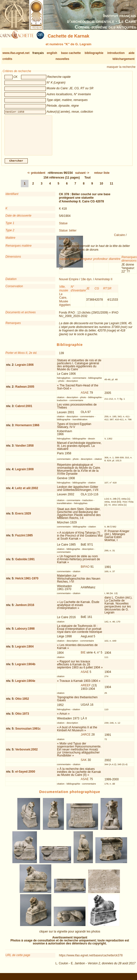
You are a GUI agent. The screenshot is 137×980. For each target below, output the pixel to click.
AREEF (86, 689)
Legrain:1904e (25, 685)
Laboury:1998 (25, 633)
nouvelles (62, 59)
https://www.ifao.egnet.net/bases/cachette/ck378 (91, 959)
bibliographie (94, 53)
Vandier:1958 (25, 450)
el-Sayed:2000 (25, 776)
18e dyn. (87, 283)
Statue (63, 227)
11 (111, 187)
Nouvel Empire (69, 283)
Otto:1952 (22, 703)
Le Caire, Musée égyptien (65, 303)
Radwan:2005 (25, 391)
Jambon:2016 (25, 609)
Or (72, 243)
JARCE (86, 739)
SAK (84, 764)
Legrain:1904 (25, 651)
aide (132, 53)
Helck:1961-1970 (27, 582)
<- (36, 177)
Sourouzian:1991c (28, 733)
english (52, 53)
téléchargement (123, 59)
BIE (83, 656)
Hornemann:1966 (27, 429)
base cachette (71, 53)
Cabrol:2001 (24, 410)
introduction (116, 53)
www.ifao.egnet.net (16, 53)
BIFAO (85, 571)
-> (82, 177)
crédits (7, 59)
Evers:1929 (23, 517)
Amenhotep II (103, 283)
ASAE (85, 397)
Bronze (64, 243)
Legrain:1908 (25, 473)
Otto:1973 (22, 718)
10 (101, 187)
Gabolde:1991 (25, 563)
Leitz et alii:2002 (27, 492)
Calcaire (119, 239)
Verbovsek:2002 (27, 753)
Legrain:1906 (25, 369)
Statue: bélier (68, 234)
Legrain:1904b (25, 668)
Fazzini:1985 (24, 539)
